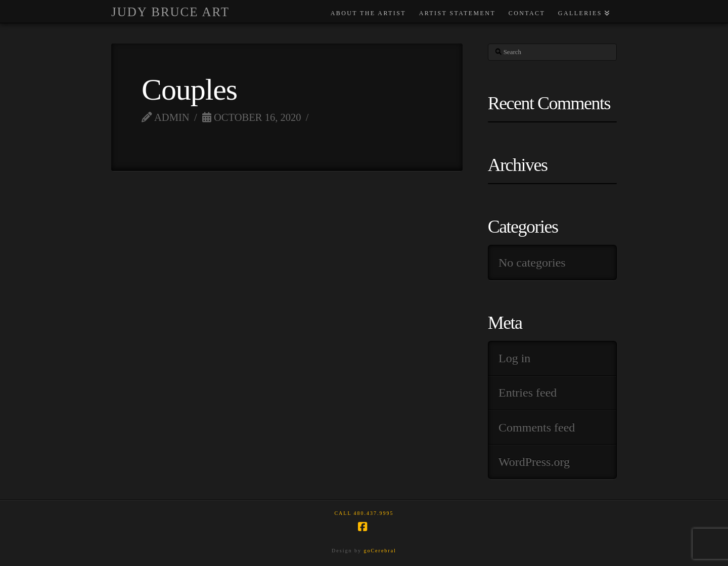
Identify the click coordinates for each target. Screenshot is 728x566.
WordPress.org (534, 462)
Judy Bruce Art (170, 12)
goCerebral (380, 551)
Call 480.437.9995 (364, 513)
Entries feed (528, 393)
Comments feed (537, 427)
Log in (514, 358)
